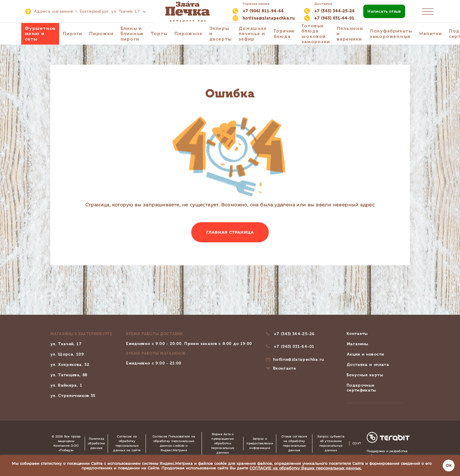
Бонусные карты (365, 375)
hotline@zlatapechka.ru (299, 359)
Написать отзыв (384, 11)
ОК (449, 465)
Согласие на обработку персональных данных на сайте (127, 443)
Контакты (357, 334)
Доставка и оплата (368, 365)
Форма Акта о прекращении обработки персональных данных (223, 443)
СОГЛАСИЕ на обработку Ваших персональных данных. (306, 468)
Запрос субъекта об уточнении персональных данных (331, 443)
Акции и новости (365, 354)
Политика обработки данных (96, 443)
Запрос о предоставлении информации (260, 443)
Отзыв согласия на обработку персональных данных (294, 443)
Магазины (357, 344)
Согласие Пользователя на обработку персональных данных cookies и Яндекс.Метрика (174, 443)
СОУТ (357, 443)
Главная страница (230, 232)
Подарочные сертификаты (361, 388)
